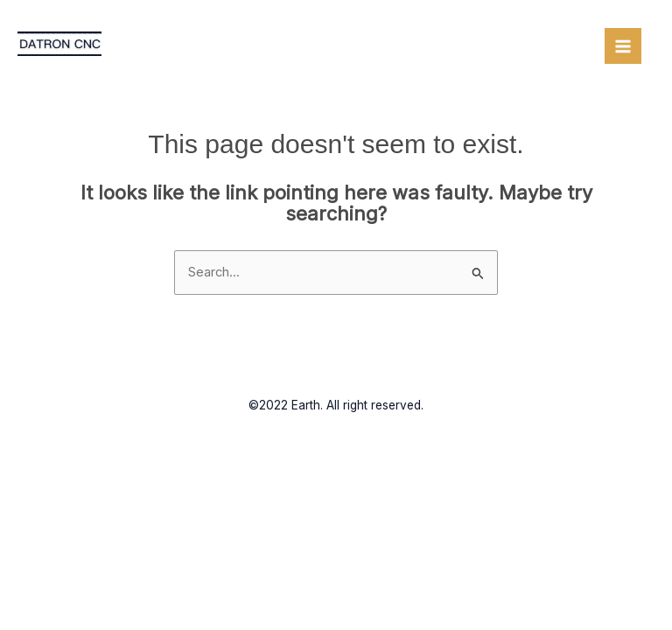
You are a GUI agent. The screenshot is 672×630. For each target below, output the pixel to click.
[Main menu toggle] (623, 46)
